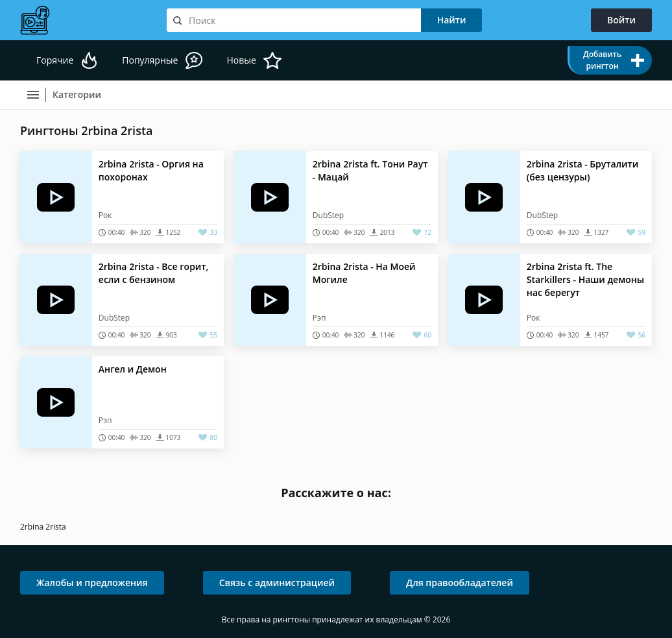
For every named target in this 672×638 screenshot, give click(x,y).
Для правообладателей (460, 583)
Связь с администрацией (277, 583)
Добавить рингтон (602, 60)
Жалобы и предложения (92, 583)
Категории (77, 94)
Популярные (150, 60)
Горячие (55, 60)
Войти (621, 20)
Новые (241, 60)
